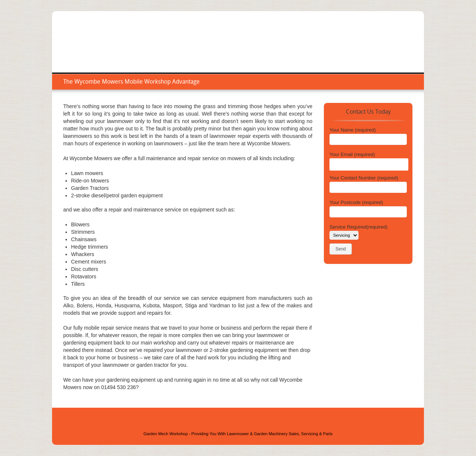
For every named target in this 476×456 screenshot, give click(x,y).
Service (316, 50)
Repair (343, 50)
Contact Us (398, 50)
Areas (368, 50)
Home (290, 50)
